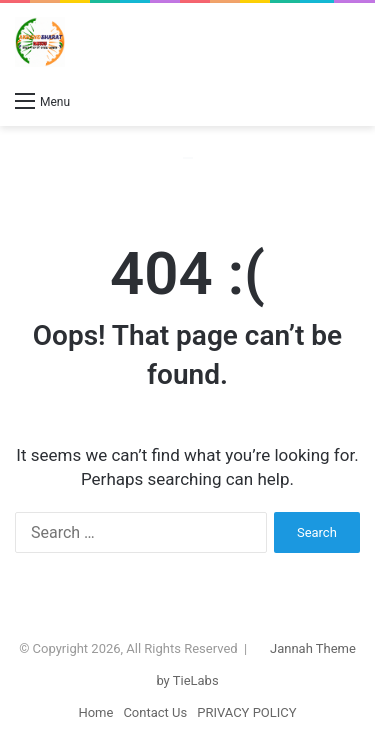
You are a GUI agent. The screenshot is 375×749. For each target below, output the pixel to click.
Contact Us (155, 712)
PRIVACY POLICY (246, 712)
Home (95, 712)
